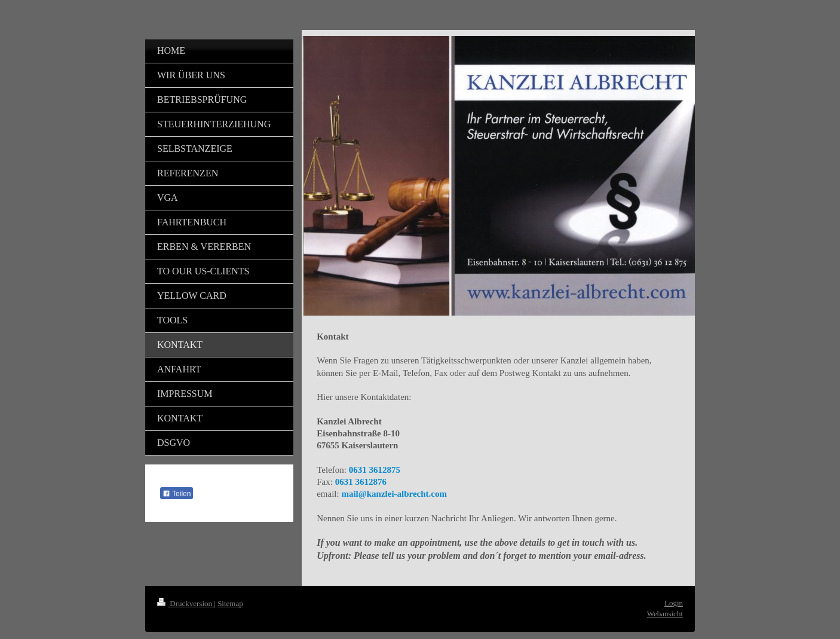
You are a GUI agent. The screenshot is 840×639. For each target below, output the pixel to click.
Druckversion (186, 603)
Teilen (177, 494)
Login (674, 603)
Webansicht (665, 614)
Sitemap (230, 603)
